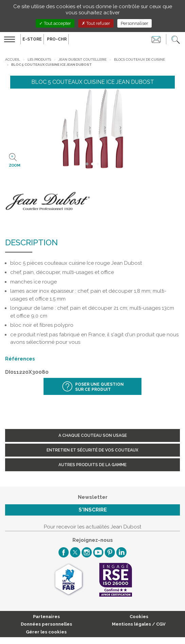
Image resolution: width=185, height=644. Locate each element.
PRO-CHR (57, 39)
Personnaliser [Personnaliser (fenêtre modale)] (134, 23)
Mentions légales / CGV (139, 624)
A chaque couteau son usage (93, 435)
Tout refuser (96, 23)
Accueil (13, 59)
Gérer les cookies (46, 632)
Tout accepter (55, 23)
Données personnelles (46, 624)
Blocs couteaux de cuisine (139, 59)
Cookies (139, 617)
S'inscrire (93, 510)
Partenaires (46, 617)
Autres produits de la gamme (92, 465)
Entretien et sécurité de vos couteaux (92, 450)
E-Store (32, 39)
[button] (176, 39)
